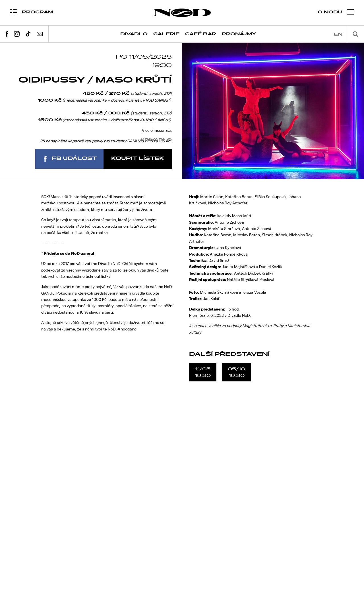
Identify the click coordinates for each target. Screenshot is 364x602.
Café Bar (201, 34)
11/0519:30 (203, 372)
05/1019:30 (236, 372)
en (338, 34)
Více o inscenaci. (157, 130)
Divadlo (134, 34)
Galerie (166, 34)
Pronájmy (239, 34)
